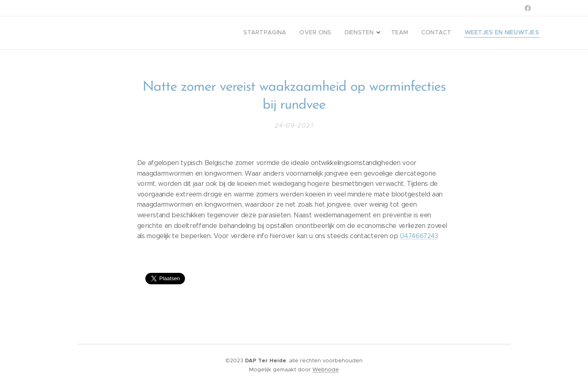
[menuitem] (472, 33)
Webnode (326, 369)
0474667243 (419, 236)
